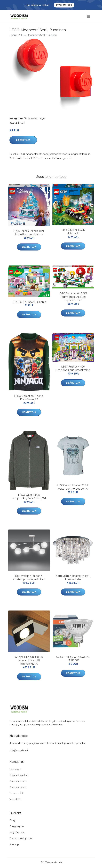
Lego (42, 118)
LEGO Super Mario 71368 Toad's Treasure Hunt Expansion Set (73, 297)
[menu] (89, 17)
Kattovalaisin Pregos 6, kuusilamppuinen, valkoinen (29, 577)
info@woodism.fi (19, 750)
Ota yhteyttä (17, 826)
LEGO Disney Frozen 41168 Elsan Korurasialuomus (29, 232)
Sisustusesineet (18, 781)
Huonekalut (16, 769)
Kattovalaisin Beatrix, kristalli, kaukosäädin (73, 577)
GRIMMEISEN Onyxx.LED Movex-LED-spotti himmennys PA (29, 660)
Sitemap (14, 844)
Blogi (12, 820)
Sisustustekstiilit (18, 787)
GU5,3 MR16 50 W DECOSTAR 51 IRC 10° (73, 658)
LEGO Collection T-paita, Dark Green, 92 (29, 398)
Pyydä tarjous (64, 5)
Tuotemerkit (31, 118)
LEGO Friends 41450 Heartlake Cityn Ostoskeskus (73, 368)
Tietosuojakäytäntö (21, 838)
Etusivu (13, 35)
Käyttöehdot (17, 832)
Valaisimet (15, 799)
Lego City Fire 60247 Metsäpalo (73, 232)
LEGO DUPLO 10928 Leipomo (29, 302)
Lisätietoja (23, 140)
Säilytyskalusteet (19, 775)
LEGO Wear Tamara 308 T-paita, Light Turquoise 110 (73, 487)
